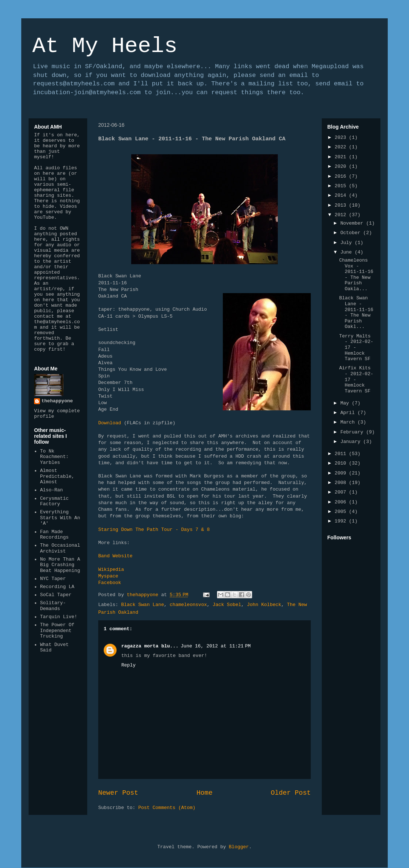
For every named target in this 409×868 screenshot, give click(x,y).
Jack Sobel (227, 605)
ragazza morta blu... (150, 646)
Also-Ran (51, 490)
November (353, 223)
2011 (342, 454)
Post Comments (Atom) (167, 808)
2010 (342, 463)
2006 (342, 502)
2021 (342, 157)
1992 (342, 521)
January (352, 442)
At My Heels (105, 46)
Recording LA (57, 587)
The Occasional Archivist (60, 548)
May (346, 403)
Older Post (291, 793)
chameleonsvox (188, 605)
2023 (342, 138)
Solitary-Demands (53, 606)
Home (204, 793)
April (349, 413)
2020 (342, 167)
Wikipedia (111, 570)
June (348, 252)
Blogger (239, 847)
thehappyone (57, 401)
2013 (342, 205)
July (348, 243)
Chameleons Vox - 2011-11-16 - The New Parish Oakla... (356, 275)
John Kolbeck (264, 605)
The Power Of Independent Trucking (57, 631)
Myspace (108, 576)
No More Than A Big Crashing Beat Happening (60, 565)
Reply (128, 665)
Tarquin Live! (58, 617)
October (352, 233)
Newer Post (118, 793)
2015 (342, 186)
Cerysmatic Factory (54, 501)
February (353, 432)
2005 (342, 512)
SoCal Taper (56, 595)
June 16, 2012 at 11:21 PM (216, 646)
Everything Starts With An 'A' (60, 518)
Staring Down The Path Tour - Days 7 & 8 (154, 530)
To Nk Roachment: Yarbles (54, 457)
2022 (342, 147)
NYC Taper (53, 579)
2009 (342, 473)
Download (110, 423)
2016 (342, 176)
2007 (342, 492)
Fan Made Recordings (54, 535)
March (349, 422)
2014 (342, 195)
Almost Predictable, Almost (57, 476)
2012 (342, 215)
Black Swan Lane (142, 605)
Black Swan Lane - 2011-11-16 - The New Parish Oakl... (356, 312)
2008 (342, 483)
